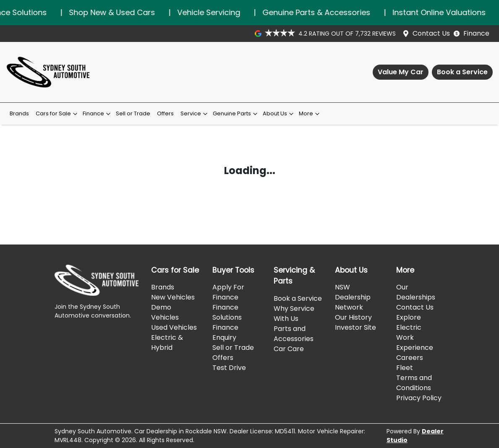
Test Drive (229, 368)
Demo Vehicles (165, 312)
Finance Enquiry (225, 332)
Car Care (289, 349)
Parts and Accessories (294, 334)
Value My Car (401, 72)
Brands (19, 113)
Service (195, 114)
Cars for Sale (57, 114)
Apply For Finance (228, 292)
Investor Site (355, 327)
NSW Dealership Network (353, 297)
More (310, 114)
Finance (476, 33)
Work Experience (415, 343)
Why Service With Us (294, 314)
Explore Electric (409, 322)
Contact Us (431, 33)
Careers (410, 358)
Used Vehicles (174, 327)
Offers (165, 113)
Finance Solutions (227, 312)
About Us (279, 114)
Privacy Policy (419, 398)
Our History (353, 317)
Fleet (405, 368)
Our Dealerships (416, 292)
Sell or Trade (133, 113)
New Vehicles (173, 297)
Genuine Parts (236, 114)
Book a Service (462, 72)
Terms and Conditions (414, 383)
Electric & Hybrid (167, 343)
